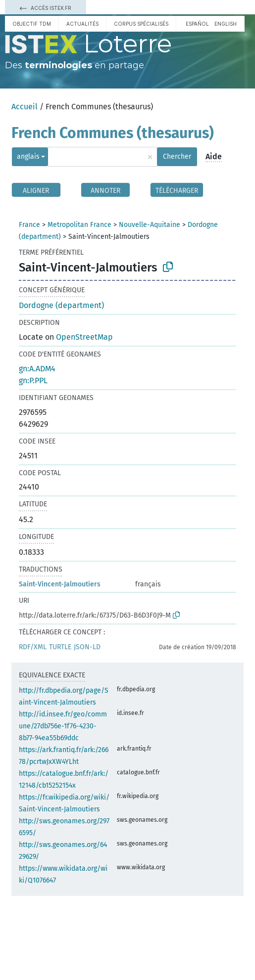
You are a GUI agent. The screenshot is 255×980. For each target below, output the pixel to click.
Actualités (82, 24)
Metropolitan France (79, 225)
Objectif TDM (32, 24)
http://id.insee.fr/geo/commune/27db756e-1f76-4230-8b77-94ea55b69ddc (63, 726)
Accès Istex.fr (46, 8)
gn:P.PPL (33, 380)
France (29, 225)
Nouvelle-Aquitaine (150, 225)
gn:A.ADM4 (37, 369)
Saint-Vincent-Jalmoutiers (60, 584)
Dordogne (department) (61, 305)
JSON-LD (87, 647)
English (226, 24)
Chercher (177, 156)
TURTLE (60, 647)
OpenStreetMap (84, 337)
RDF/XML (33, 647)
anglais (28, 156)
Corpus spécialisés (141, 24)
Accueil (25, 107)
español (197, 24)
